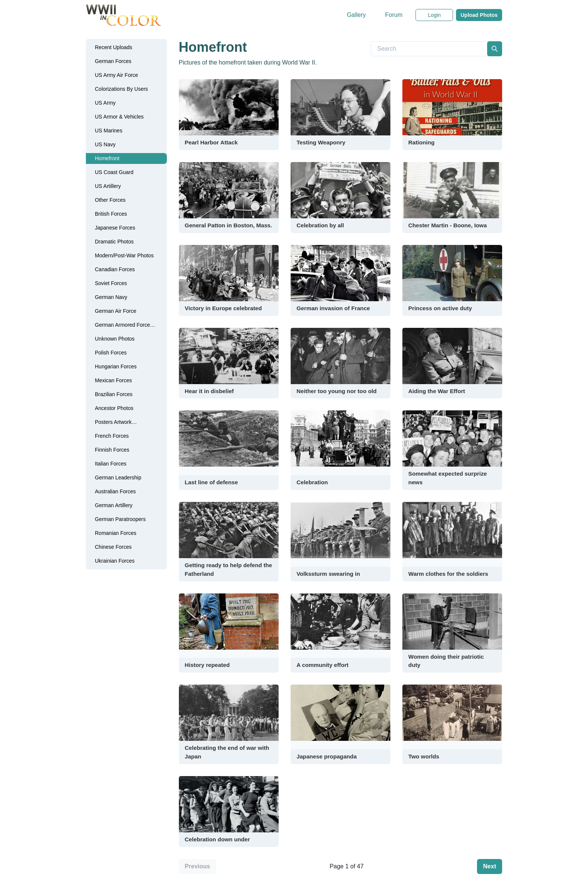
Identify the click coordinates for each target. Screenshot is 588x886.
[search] (495, 49)
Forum (394, 15)
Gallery (356, 15)
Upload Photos (479, 15)
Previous (198, 866)
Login (434, 15)
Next (490, 866)
